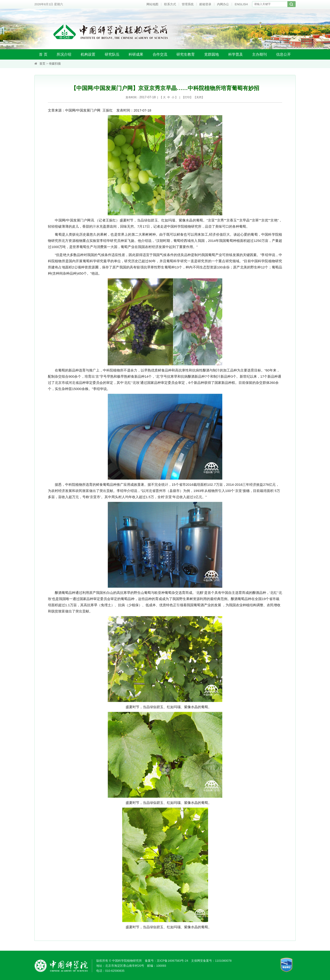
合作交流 (160, 54)
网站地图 (152, 4)
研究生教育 (186, 54)
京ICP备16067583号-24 (172, 961)
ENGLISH (241, 4)
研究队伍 (112, 54)
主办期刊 (259, 54)
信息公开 (283, 54)
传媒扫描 (55, 64)
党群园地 (212, 54)
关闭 (199, 97)
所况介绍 (64, 54)
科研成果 (136, 54)
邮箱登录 (205, 4)
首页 (42, 64)
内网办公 (223, 4)
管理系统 (188, 4)
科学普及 (236, 54)
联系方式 (170, 4)
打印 (187, 97)
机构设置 (88, 54)
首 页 (43, 54)
